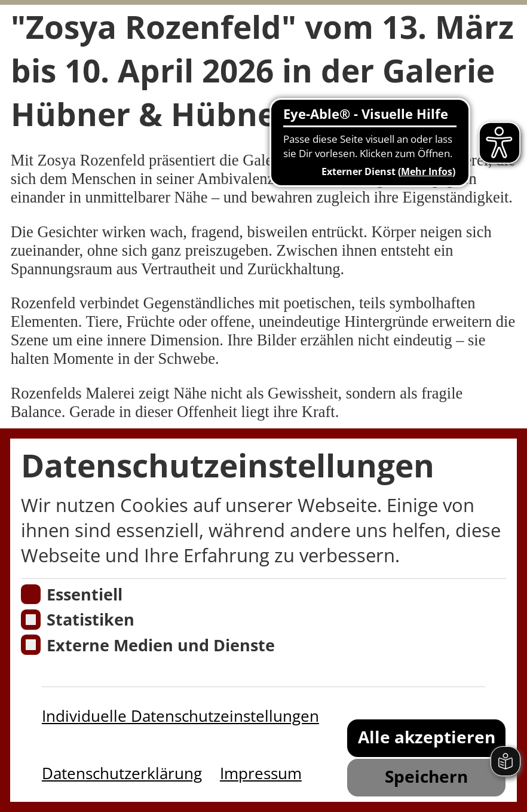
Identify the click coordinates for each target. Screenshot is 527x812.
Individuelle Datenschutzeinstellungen (180, 716)
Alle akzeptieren (427, 737)
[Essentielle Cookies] (31, 595)
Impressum (261, 773)
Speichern (426, 776)
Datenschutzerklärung (122, 773)
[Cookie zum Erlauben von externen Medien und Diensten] (31, 645)
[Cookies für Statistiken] (31, 620)
